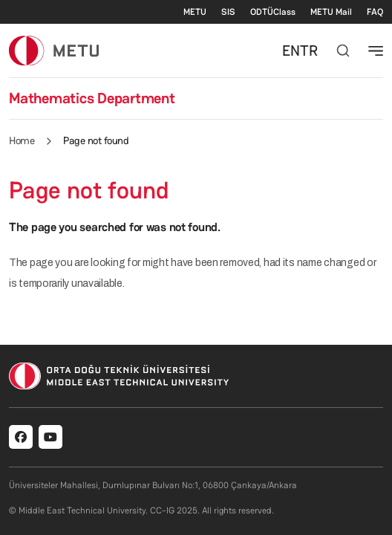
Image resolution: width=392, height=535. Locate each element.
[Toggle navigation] (376, 51)
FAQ (375, 12)
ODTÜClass (273, 12)
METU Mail (331, 12)
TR (309, 51)
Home (22, 140)
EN (291, 51)
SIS (228, 12)
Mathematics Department (92, 98)
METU (195, 12)
